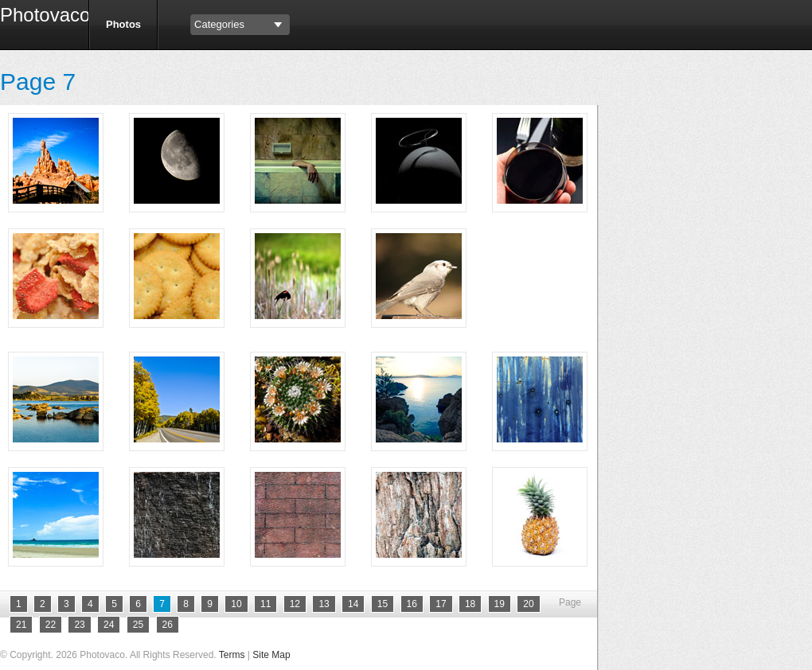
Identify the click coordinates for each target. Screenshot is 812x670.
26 (168, 625)
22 (51, 625)
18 (470, 604)
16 (412, 604)
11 (265, 604)
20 (528, 604)
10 (236, 604)
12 (295, 604)
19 (500, 604)
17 (441, 604)
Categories (219, 24)
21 (21, 625)
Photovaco (38, 17)
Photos (123, 24)
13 (324, 604)
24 (109, 625)
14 (353, 604)
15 (383, 604)
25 (138, 625)
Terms (232, 655)
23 (79, 625)
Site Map (271, 655)
